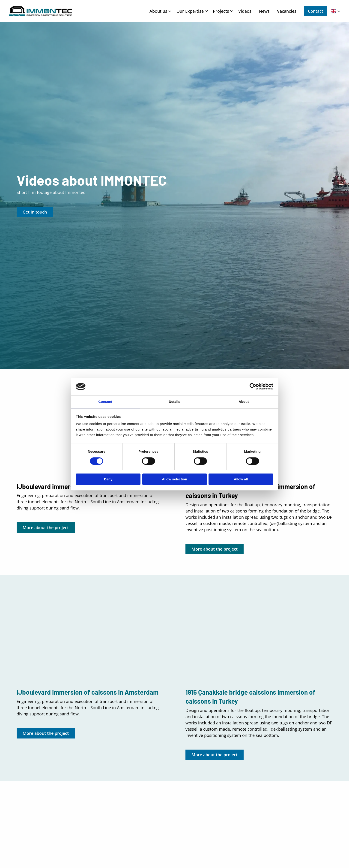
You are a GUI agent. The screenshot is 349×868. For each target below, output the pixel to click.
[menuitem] (159, 11)
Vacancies (287, 11)
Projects (223, 11)
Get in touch (35, 212)
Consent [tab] (105, 402)
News (264, 11)
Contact (316, 11)
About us (160, 11)
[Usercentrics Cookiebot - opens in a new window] (253, 387)
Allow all (241, 479)
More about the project (46, 527)
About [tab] (244, 402)
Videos (245, 11)
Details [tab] (175, 402)
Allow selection (174, 479)
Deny (108, 479)
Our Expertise (192, 11)
